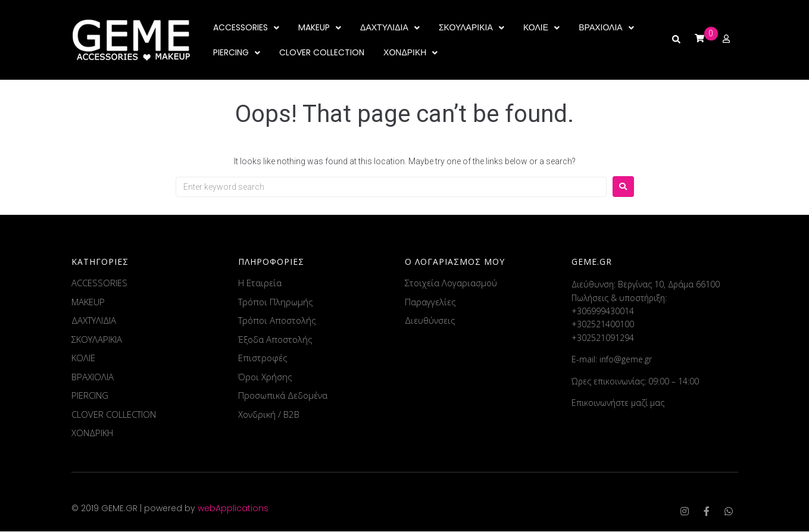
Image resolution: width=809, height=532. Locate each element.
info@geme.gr (626, 360)
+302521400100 (603, 325)
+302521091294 (603, 338)
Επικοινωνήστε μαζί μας (618, 403)
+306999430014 (603, 312)
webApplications (233, 509)
